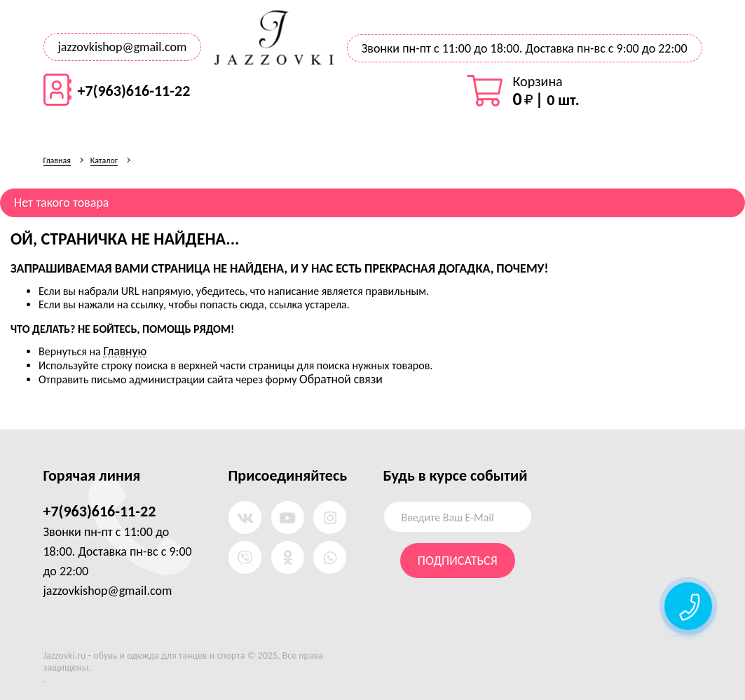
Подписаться (458, 561)
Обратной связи (341, 379)
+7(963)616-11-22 (134, 91)
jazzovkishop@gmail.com (123, 47)
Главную (125, 351)
